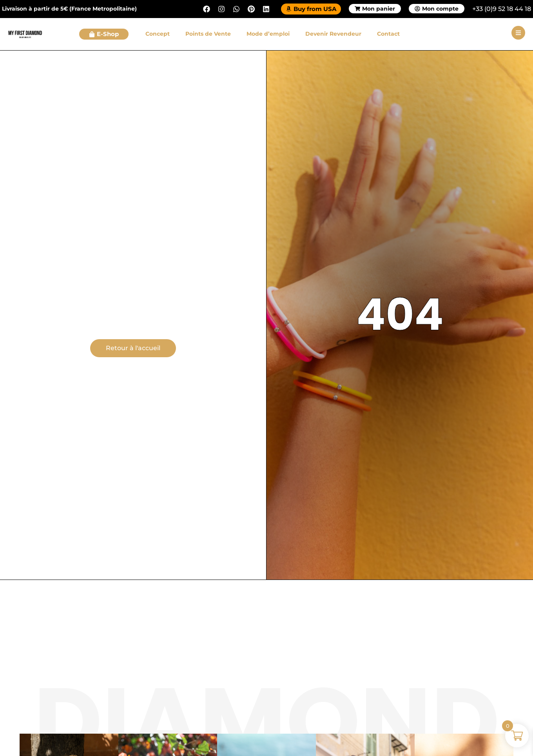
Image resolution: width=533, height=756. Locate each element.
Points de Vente (208, 34)
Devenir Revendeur (333, 34)
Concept (158, 34)
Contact (388, 34)
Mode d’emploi (268, 34)
